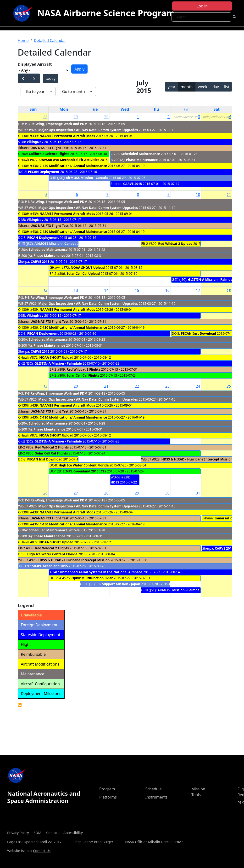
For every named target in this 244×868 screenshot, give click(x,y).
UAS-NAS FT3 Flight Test (50, 148)
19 (45, 386)
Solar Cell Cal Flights (83, 375)
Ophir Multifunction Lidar (92, 578)
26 (45, 493)
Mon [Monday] (64, 109)
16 (167, 290)
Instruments (157, 797)
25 (229, 386)
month (187, 87)
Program (107, 789)
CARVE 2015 (133, 184)
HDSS (115, 482)
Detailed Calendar (50, 40)
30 (106, 117)
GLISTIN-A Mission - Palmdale (212, 279)
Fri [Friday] (186, 109)
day (216, 87)
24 (198, 386)
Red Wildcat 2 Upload (175, 244)
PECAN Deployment (44, 172)
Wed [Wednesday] (125, 109)
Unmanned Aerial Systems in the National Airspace (101, 572)
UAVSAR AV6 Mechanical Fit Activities (69, 160)
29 (76, 117)
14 (106, 290)
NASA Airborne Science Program (106, 13)
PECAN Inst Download (198, 333)
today (50, 78)
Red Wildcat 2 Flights (83, 369)
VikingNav (35, 142)
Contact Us (42, 851)
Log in (202, 6)
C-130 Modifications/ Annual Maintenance (73, 166)
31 (198, 493)
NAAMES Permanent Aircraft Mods (67, 136)
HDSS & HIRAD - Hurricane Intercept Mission (197, 459)
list (227, 87)
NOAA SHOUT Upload (88, 267)
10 (198, 195)
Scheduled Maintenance (141, 154)
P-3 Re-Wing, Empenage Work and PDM (56, 124)
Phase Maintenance (142, 160)
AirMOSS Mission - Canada (87, 178)
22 (137, 386)
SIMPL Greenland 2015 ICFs (84, 471)
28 (45, 117)
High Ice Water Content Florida (84, 465)
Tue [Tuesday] (94, 109)
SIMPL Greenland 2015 (50, 566)
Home (23, 40)
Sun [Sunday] (33, 109)
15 (137, 290)
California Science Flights (49, 154)
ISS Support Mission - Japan (118, 584)
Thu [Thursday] (155, 109)
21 (106, 386)
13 (76, 290)
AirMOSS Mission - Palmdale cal (183, 590)
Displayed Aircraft (35, 64)
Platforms (108, 797)
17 (198, 290)
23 (167, 386)
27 (76, 493)
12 (45, 290)
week (202, 87)
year (172, 87)
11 (229, 195)
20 (76, 386)
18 (229, 290)
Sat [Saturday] (217, 109)
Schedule (154, 789)
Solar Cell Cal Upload (83, 273)
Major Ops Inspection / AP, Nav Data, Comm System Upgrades (89, 130)
